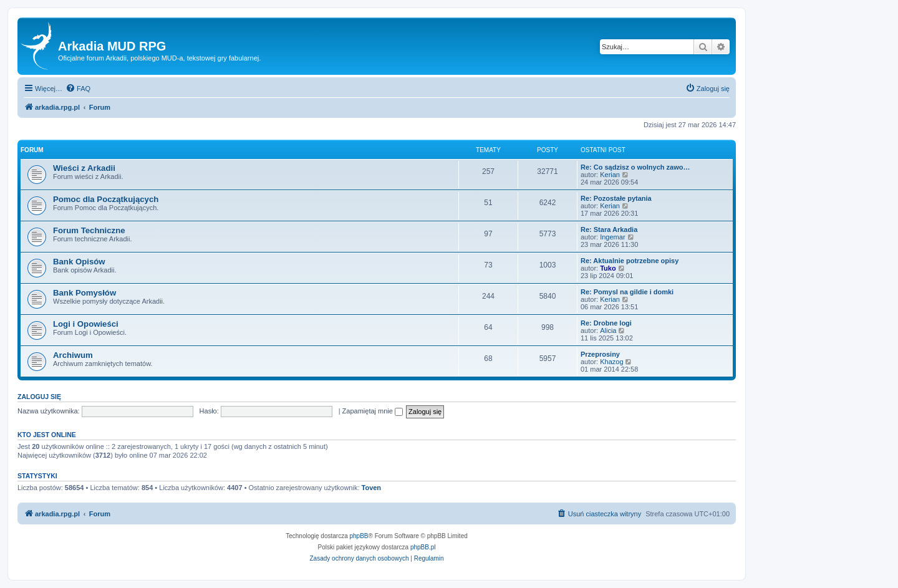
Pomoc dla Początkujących (106, 199)
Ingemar (612, 237)
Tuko (608, 268)
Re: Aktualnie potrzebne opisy (630, 261)
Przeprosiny (600, 354)
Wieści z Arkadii (84, 168)
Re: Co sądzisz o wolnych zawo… (635, 167)
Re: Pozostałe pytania (616, 198)
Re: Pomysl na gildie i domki (627, 292)
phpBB (359, 536)
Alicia (608, 330)
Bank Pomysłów (84, 293)
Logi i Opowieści (86, 324)
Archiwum (73, 355)
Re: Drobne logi (606, 323)
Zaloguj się (39, 397)
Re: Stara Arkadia (609, 229)
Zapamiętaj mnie (373, 411)
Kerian (610, 175)
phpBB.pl (423, 547)
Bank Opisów (79, 262)
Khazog (611, 362)
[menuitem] (78, 89)
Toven (372, 488)
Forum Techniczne (89, 230)
